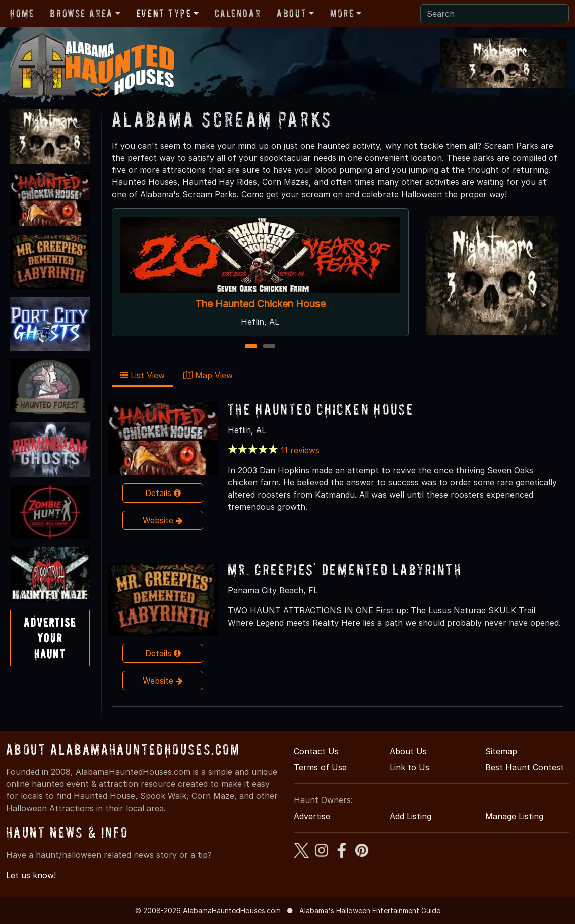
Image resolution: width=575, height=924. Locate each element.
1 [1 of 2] (251, 347)
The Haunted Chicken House (260, 304)
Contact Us (316, 751)
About (292, 13)
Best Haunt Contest (525, 767)
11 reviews (300, 450)
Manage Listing (514, 816)
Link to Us (409, 767)
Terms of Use (320, 767)
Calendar (238, 13)
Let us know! (31, 875)
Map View (208, 375)
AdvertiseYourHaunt (50, 638)
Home (22, 13)
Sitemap (501, 751)
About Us (408, 751)
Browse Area (81, 13)
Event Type (164, 13)
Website (163, 520)
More (342, 13)
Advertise (312, 816)
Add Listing (410, 816)
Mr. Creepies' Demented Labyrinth (345, 569)
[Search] (495, 14)
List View (142, 375)
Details (163, 493)
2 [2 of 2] (269, 347)
